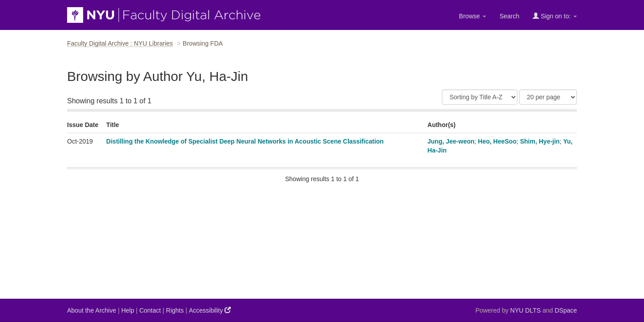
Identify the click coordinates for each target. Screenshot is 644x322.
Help (128, 310)
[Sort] (480, 97)
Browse (472, 16)
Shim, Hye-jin (540, 141)
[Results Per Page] (548, 97)
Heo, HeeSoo (497, 141)
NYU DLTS (525, 310)
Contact (150, 310)
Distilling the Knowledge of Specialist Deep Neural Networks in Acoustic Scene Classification (245, 141)
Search (509, 16)
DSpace (566, 310)
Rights (175, 310)
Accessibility (210, 310)
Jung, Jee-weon (451, 141)
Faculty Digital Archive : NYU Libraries (120, 43)
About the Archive (92, 310)
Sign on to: (555, 16)
